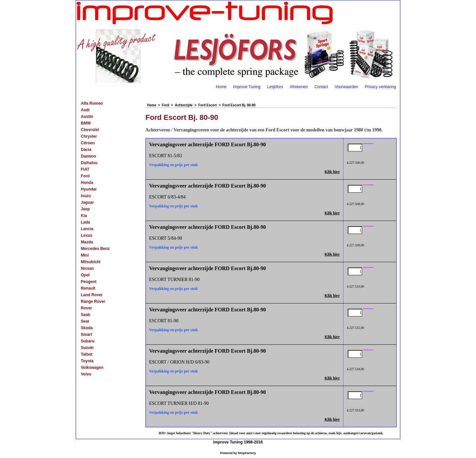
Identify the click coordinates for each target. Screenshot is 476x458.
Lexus (87, 235)
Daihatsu (89, 163)
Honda (87, 183)
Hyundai (89, 189)
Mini (85, 255)
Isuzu (86, 196)
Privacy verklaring (380, 87)
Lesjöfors (275, 87)
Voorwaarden (347, 87)
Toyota (87, 361)
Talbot (87, 354)
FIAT (85, 169)
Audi (85, 110)
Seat (85, 321)
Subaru (88, 341)
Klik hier (332, 172)
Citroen (88, 143)
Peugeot (89, 282)
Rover (87, 308)
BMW (86, 123)
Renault (88, 288)
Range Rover (93, 301)
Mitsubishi (91, 262)
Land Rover (92, 295)
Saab (86, 315)
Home (221, 87)
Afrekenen (299, 87)
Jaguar (87, 202)
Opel (85, 275)
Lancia (87, 229)
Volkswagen (92, 368)
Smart (87, 335)
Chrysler (89, 136)
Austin (87, 117)
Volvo (86, 374)
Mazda (87, 242)
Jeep (85, 209)
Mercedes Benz (95, 249)
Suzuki (87, 348)
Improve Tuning (247, 87)
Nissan (87, 268)
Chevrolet (90, 130)
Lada (86, 222)
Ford (85, 176)
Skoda (87, 328)
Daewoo (89, 156)
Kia (84, 216)
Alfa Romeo (92, 103)
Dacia (86, 150)
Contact (321, 87)
